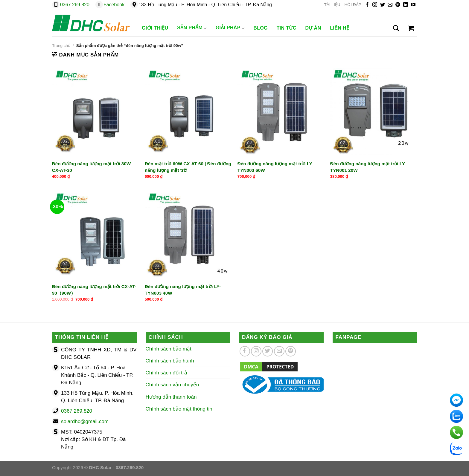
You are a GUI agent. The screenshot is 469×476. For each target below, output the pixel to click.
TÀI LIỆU (332, 5)
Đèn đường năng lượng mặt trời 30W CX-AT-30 (91, 167)
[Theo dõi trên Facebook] (367, 5)
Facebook (114, 5)
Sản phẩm (192, 28)
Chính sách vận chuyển (172, 385)
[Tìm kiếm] (396, 28)
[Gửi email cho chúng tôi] (390, 5)
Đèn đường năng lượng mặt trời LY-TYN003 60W (275, 167)
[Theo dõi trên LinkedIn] (406, 5)
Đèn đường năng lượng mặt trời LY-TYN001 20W (368, 167)
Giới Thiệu (155, 28)
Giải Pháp (230, 28)
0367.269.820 (75, 5)
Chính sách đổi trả (166, 373)
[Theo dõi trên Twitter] (383, 5)
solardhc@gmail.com (85, 421)
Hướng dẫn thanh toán (171, 397)
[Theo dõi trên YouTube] (413, 5)
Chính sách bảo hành (170, 361)
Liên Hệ (339, 28)
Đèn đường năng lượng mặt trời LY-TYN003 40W (183, 290)
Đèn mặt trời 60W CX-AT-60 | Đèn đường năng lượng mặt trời (188, 167)
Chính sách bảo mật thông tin (179, 409)
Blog (261, 28)
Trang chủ (61, 46)
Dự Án (313, 28)
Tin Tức (287, 28)
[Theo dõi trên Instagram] (375, 5)
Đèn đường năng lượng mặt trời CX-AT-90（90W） (94, 290)
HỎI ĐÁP (353, 5)
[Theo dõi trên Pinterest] (398, 5)
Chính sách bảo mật (169, 349)
